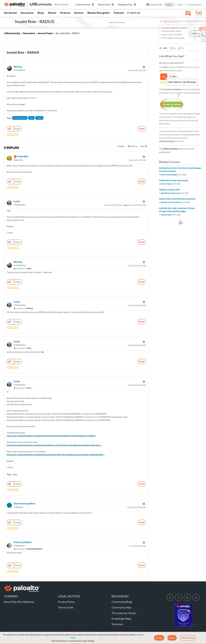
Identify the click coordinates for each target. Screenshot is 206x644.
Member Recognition (99, 13)
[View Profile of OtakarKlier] (23, 156)
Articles (52, 13)
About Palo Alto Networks (19, 602)
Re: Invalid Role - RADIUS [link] (68, 33)
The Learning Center (124, 613)
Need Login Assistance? (190, 41)
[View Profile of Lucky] (17, 201)
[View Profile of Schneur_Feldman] (23, 542)
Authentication (20, 118)
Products (65, 13)
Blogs (41, 13)
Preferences (188, 638)
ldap (31, 118)
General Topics (45, 33)
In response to (24, 269)
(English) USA (154, 5)
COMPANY (11, 596)
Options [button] (144, 67)
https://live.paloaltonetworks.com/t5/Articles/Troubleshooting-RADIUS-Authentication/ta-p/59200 (51, 436)
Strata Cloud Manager (169, 175)
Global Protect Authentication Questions (177, 199)
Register (169, 5)
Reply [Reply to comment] (142, 181)
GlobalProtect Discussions (171, 193)
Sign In (181, 5)
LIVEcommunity (12, 33)
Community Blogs (122, 602)
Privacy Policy (66, 602)
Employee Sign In (194, 5)
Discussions (27, 13)
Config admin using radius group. (174, 180)
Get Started (10, 13)
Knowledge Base (121, 619)
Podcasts (119, 13)
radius (39, 118)
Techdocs (117, 624)
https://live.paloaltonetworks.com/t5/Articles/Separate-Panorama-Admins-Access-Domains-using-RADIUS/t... (56, 455)
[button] (159, 638)
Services (79, 13)
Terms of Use (66, 607)
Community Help (121, 607)
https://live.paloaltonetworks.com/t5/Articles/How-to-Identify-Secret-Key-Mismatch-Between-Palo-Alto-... (54, 445)
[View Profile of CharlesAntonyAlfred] (24, 504)
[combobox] (138, 22)
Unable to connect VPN (169, 190)
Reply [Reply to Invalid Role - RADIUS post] (142, 129)
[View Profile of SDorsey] (18, 67)
